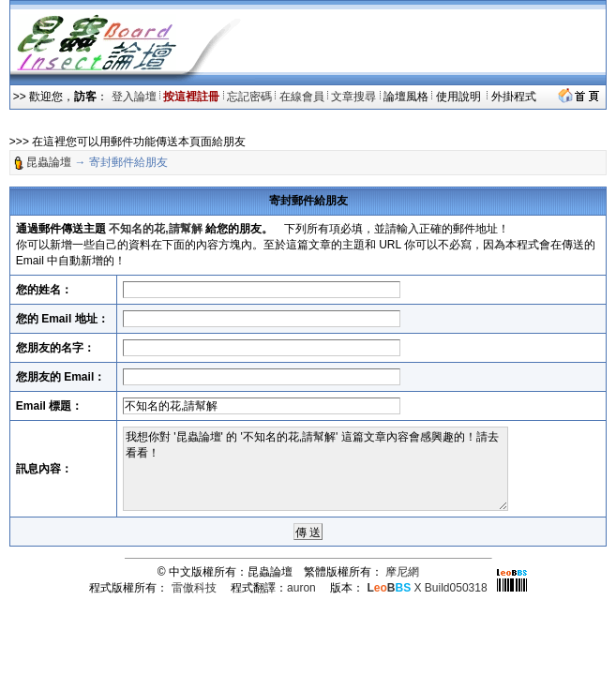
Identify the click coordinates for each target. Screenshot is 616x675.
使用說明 (460, 97)
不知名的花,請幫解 (155, 229)
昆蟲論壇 (49, 162)
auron (301, 588)
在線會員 (302, 97)
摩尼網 (402, 572)
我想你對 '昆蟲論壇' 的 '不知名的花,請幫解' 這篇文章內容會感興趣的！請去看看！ (316, 469)
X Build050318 (427, 588)
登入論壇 (134, 97)
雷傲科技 (194, 588)
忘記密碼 (249, 97)
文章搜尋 (353, 97)
